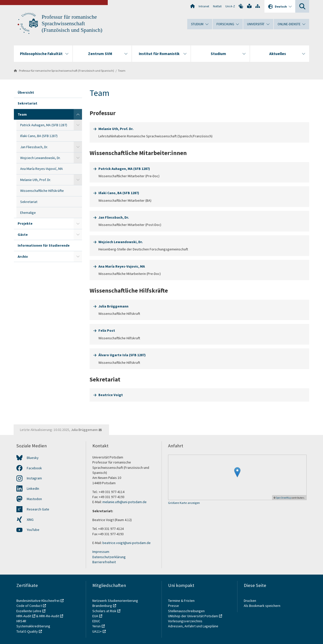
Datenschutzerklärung (109, 557)
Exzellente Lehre (29, 611)
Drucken (250, 601)
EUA (95, 616)
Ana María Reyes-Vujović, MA (42, 169)
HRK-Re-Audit (49, 616)
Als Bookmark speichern (262, 606)
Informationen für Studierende (44, 245)
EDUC (96, 621)
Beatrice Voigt (111, 395)
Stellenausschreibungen (186, 611)
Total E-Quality (27, 631)
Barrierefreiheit (104, 562)
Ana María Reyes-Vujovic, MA (122, 266)
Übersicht (26, 92)
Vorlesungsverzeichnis (186, 621)
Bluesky (33, 458)
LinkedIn (33, 488)
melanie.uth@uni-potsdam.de (125, 502)
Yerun (97, 626)
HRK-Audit (24, 616)
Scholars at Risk (104, 611)
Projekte (25, 223)
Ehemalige (28, 213)
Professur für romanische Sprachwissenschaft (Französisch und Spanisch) (72, 23)
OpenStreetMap (283, 498)
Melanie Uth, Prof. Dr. (36, 180)
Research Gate (38, 509)
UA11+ (97, 631)
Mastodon (34, 499)
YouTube (33, 530)
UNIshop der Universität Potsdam (193, 616)
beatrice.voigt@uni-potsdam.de (127, 543)
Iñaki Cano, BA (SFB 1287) (39, 136)
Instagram (34, 478)
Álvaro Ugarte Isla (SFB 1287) (122, 355)
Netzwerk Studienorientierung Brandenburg (115, 603)
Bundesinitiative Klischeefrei (38, 601)
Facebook (34, 468)
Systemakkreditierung (33, 626)
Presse (174, 606)
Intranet (204, 6)
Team (122, 71)
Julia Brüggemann (113, 306)
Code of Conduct (29, 606)
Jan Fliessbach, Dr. (34, 147)
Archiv (23, 256)
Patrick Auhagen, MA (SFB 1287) (44, 125)
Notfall (217, 6)
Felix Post (107, 330)
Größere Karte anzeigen (184, 503)
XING (30, 520)
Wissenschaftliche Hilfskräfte (42, 191)
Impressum (101, 552)
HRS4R (21, 621)
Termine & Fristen (182, 601)
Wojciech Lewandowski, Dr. (40, 158)
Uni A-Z (230, 6)
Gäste (23, 235)
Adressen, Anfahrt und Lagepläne (193, 626)
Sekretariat (28, 103)
